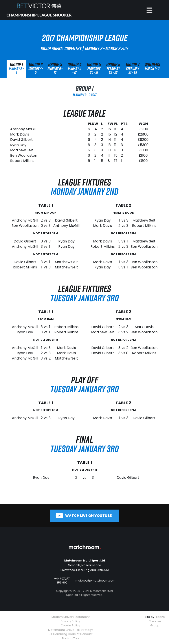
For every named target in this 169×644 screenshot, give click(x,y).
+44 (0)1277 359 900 (62, 581)
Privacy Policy (70, 621)
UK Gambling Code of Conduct (71, 634)
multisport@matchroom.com (95, 581)
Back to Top (70, 638)
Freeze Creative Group (157, 621)
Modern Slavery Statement (71, 617)
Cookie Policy (70, 625)
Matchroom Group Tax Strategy (71, 630)
